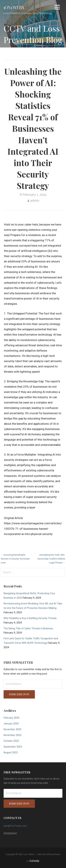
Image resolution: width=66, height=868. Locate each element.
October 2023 (11, 741)
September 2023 (13, 747)
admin (35, 201)
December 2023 (12, 729)
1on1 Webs (14, 7)
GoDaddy (34, 861)
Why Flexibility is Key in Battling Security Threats (30, 618)
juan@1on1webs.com (15, 826)
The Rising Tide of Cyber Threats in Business (28, 628)
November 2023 (12, 735)
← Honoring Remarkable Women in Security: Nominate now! (15, 559)
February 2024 (11, 718)
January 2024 (11, 724)
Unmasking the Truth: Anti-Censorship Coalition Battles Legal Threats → (51, 559)
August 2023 (11, 753)
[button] (57, 8)
